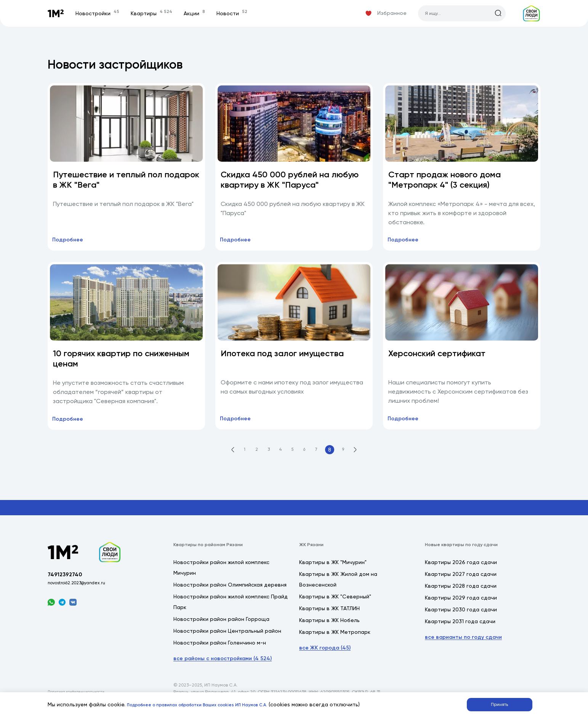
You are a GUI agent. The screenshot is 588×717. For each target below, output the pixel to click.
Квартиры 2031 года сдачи (460, 629)
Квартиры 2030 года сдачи (461, 617)
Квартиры (159, 13)
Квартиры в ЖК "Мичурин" (333, 570)
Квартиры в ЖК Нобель (329, 628)
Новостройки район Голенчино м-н (220, 651)
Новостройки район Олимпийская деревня (230, 593)
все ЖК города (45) (325, 656)
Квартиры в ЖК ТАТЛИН (329, 616)
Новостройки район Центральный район (227, 639)
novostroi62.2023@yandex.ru (84, 596)
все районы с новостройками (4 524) (223, 666)
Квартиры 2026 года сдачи (461, 570)
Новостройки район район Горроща (221, 627)
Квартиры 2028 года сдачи (461, 594)
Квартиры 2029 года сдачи (461, 606)
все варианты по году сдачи (463, 645)
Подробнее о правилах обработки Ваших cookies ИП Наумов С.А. (214, 703)
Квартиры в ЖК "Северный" (335, 604)
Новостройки (105, 13)
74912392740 (69, 586)
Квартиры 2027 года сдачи (461, 582)
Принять (504, 703)
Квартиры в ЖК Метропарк (335, 640)
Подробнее (72, 243)
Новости (240, 13)
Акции (202, 13)
